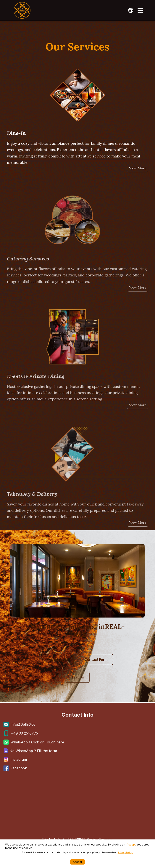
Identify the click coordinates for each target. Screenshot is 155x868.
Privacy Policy (125, 852)
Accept (131, 845)
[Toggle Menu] (140, 10)
